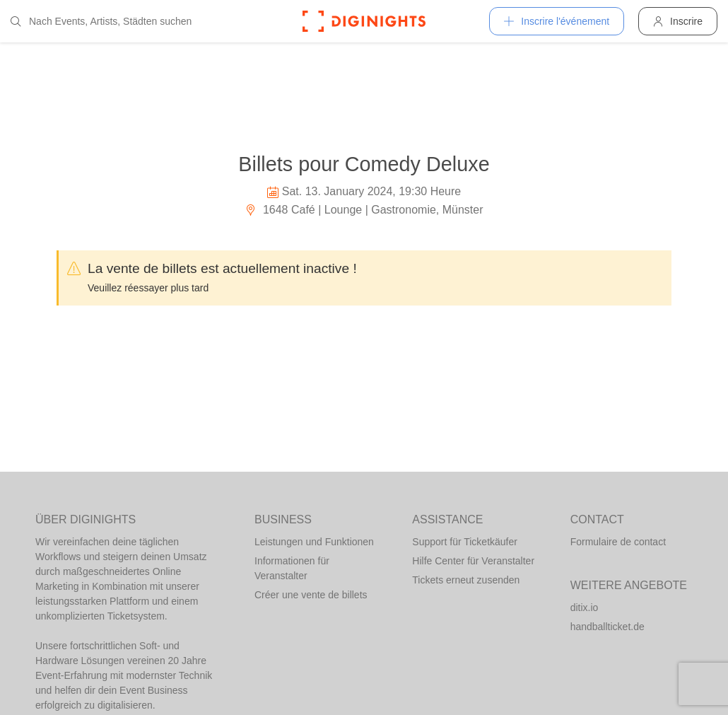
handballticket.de (607, 627)
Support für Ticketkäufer (465, 542)
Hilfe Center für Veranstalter (473, 561)
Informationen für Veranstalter (292, 568)
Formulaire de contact (618, 542)
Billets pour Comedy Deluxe (364, 164)
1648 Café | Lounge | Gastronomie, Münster (364, 210)
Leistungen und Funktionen (314, 542)
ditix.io (585, 608)
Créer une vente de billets (311, 595)
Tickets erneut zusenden (466, 580)
